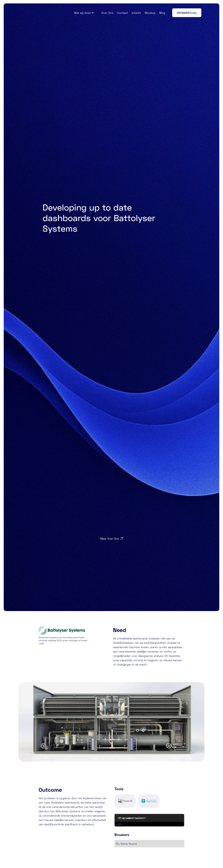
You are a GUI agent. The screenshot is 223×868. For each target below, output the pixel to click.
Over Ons (107, 13)
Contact (123, 13)
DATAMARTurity (187, 13)
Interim (136, 13)
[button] (84, 13)
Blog (162, 13)
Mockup (150, 13)
